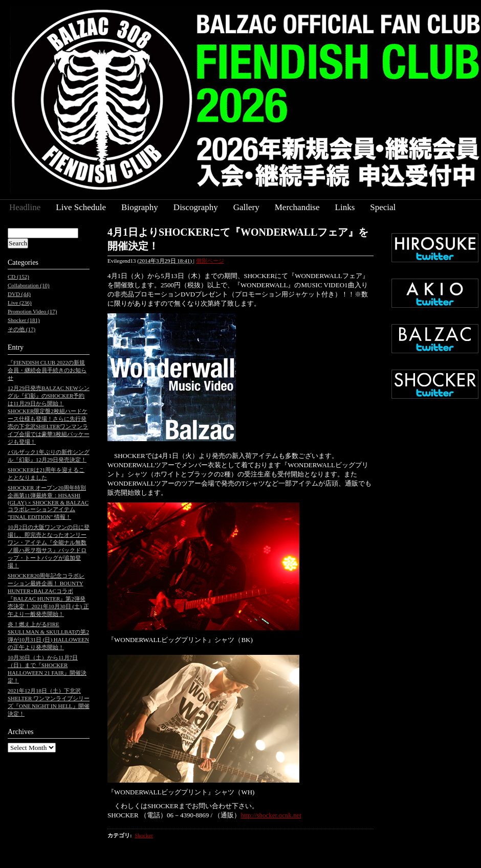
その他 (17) (21, 329)
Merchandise (297, 207)
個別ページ (210, 261)
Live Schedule (81, 207)
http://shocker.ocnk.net (271, 815)
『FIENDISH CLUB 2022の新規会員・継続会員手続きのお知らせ (47, 370)
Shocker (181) (24, 320)
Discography (196, 207)
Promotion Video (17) (32, 311)
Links (345, 207)
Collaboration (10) (29, 285)
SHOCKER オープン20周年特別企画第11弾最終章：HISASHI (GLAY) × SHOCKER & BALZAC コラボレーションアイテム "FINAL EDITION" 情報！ (48, 502)
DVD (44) (19, 294)
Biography (140, 207)
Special (383, 207)
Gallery (246, 207)
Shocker (144, 835)
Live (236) (20, 303)
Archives (21, 732)
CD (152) (18, 277)
